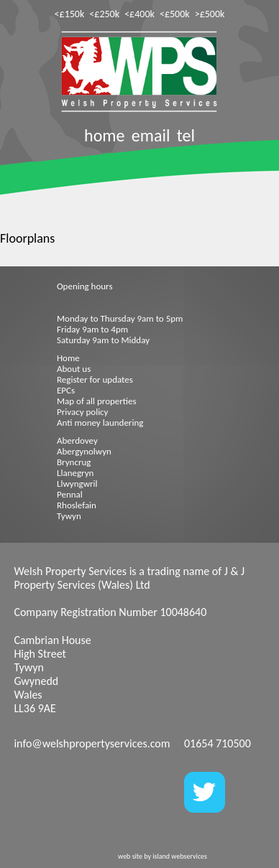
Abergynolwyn (84, 451)
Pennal (70, 494)
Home (68, 358)
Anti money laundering (100, 423)
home (104, 135)
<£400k (139, 14)
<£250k (104, 14)
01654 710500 (218, 743)
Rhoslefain (77, 505)
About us (74, 369)
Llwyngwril (77, 484)
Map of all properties (97, 401)
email (151, 135)
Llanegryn (75, 473)
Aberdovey (77, 440)
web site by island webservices (163, 856)
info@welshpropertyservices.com (92, 743)
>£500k (210, 14)
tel (186, 135)
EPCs (66, 390)
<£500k (175, 14)
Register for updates (95, 379)
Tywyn (69, 516)
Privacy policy (83, 412)
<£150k (70, 14)
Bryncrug (74, 462)
